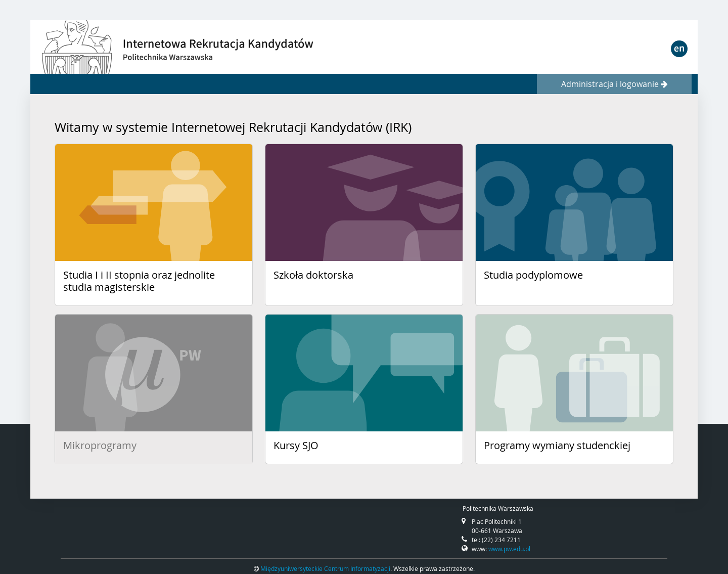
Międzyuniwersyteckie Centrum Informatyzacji (325, 568)
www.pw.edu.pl (509, 549)
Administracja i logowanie (615, 84)
